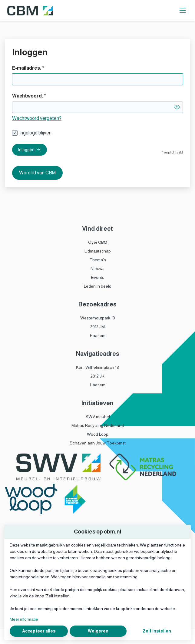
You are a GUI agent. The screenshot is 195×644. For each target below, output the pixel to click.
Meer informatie (24, 619)
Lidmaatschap (98, 251)
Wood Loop (98, 434)
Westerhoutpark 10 (98, 318)
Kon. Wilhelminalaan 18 (97, 367)
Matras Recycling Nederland (98, 425)
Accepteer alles (39, 631)
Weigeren (98, 631)
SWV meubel (98, 417)
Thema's (98, 260)
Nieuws (97, 269)
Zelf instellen (157, 631)
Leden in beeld (98, 286)
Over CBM (98, 242)
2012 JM (97, 327)
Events (98, 277)
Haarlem (98, 335)
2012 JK (97, 376)
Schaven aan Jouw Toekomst (98, 443)
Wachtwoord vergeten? (37, 118)
